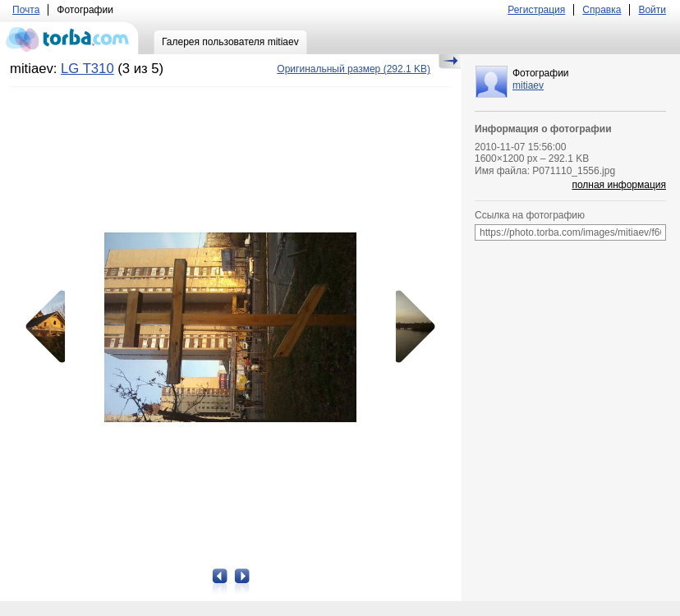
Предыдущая (51, 327)
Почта (26, 10)
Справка (602, 10)
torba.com (69, 38)
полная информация (619, 185)
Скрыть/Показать (450, 62)
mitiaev (528, 85)
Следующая (410, 327)
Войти (652, 10)
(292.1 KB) (354, 69)
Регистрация (536, 10)
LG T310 (87, 69)
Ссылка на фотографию (530, 215)
